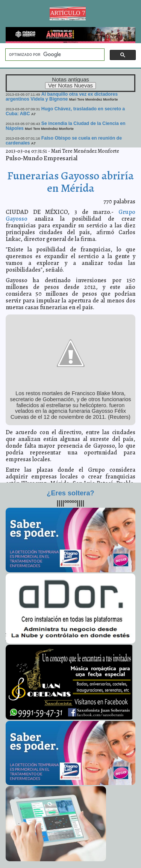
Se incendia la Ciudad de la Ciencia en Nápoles (66, 126)
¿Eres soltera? (70, 493)
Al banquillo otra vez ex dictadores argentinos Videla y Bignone (62, 97)
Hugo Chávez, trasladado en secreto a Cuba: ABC (65, 111)
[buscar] (54, 55)
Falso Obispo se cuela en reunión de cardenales (64, 141)
